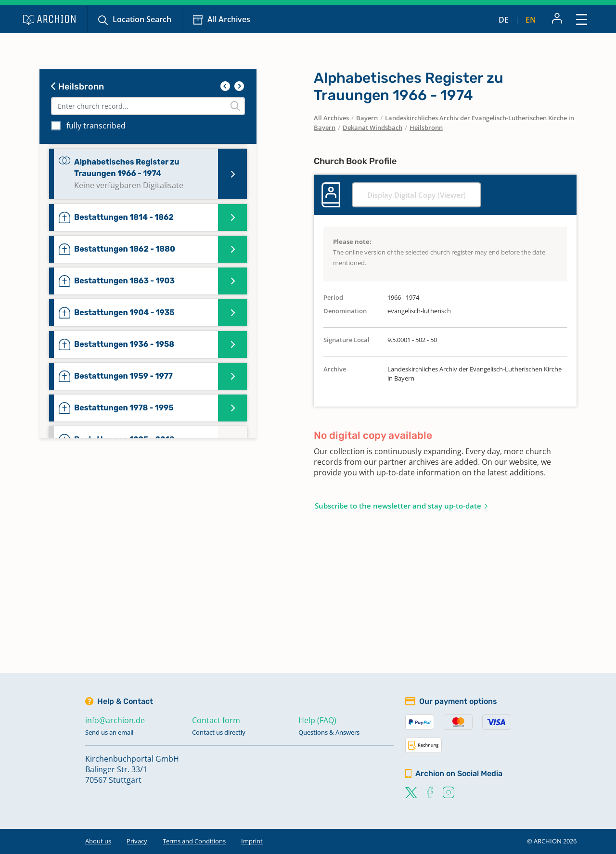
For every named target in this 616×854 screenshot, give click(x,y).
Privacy (137, 841)
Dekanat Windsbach (372, 127)
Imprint (252, 841)
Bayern (367, 118)
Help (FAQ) (317, 720)
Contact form (216, 720)
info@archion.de (115, 720)
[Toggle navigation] (582, 19)
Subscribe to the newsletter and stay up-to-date (398, 506)
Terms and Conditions (194, 841)
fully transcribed (96, 126)
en (531, 20)
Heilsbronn (77, 87)
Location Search (142, 19)
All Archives (229, 19)
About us (98, 841)
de (504, 20)
